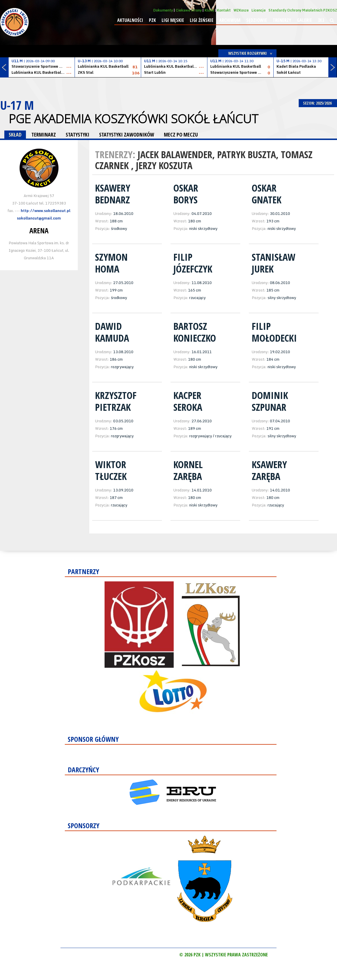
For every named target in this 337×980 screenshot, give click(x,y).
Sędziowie (257, 20)
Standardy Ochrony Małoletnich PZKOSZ (303, 10)
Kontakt (224, 10)
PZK (152, 20)
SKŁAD (15, 135)
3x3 (321, 20)
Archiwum (230, 20)
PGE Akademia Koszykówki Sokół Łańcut (134, 119)
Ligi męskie (173, 20)
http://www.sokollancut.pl (46, 211)
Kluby (209, 10)
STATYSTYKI (77, 135)
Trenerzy (282, 20)
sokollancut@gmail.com (39, 218)
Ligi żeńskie (202, 20)
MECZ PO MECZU (181, 135)
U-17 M (17, 105)
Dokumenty (163, 10)
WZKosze (241, 10)
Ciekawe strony (189, 10)
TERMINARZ (44, 135)
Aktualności (130, 20)
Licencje (259, 10)
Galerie (304, 20)
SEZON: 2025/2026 (318, 103)
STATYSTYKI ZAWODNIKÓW (127, 135)
